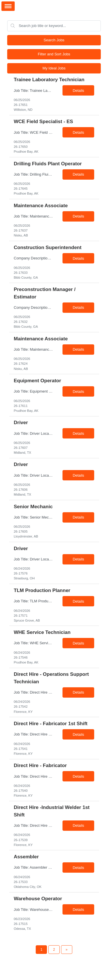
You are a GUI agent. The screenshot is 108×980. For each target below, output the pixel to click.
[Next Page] (67, 950)
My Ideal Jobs (54, 68)
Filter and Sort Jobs (54, 54)
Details (78, 91)
